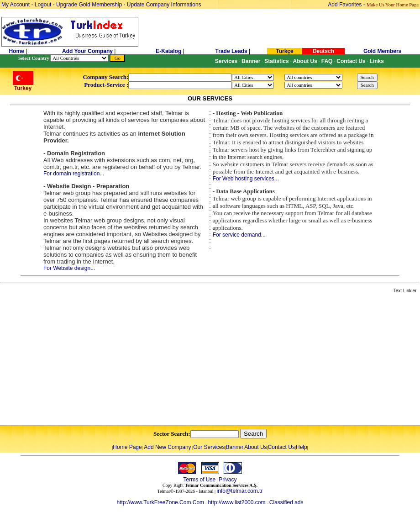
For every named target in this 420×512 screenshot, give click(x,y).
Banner (235, 447)
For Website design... (69, 268)
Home (17, 51)
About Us (255, 447)
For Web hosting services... (246, 179)
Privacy (228, 480)
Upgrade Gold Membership (90, 5)
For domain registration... (74, 174)
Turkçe (284, 51)
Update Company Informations (164, 5)
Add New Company (167, 447)
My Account (16, 5)
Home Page (127, 447)
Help (302, 447)
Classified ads (286, 502)
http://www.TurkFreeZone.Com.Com (160, 502)
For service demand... (239, 235)
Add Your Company (88, 51)
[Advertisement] (108, 360)
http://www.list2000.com (236, 502)
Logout (43, 5)
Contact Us (281, 447)
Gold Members (382, 51)
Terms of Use (199, 480)
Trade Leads (231, 51)
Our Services (209, 447)
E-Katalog (168, 51)
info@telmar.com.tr (240, 491)
